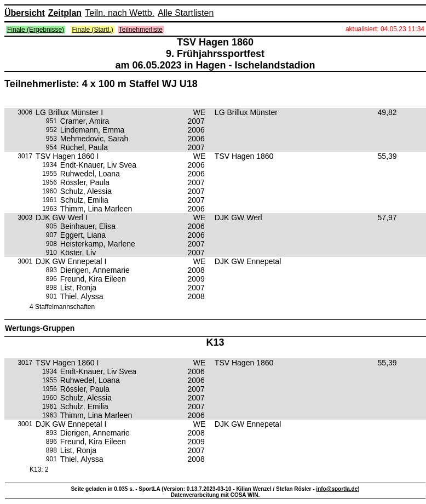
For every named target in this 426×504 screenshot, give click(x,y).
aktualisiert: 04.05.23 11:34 (385, 29)
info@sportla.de (337, 489)
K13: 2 (39, 469)
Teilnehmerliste (141, 30)
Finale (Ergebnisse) (36, 30)
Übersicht (25, 13)
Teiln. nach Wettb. (120, 13)
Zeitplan (65, 13)
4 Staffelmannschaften (62, 307)
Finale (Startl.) (93, 30)
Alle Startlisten (186, 13)
